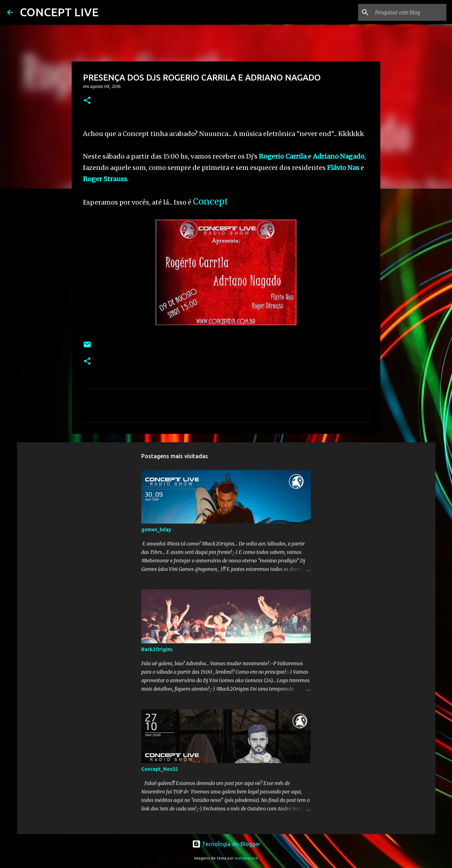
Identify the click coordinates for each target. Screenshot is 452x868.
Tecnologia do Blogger (226, 844)
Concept (210, 202)
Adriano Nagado (339, 156)
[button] (87, 101)
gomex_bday (156, 530)
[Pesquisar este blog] (409, 12)
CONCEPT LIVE (59, 12)
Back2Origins (157, 649)
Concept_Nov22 (160, 769)
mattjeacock (246, 858)
